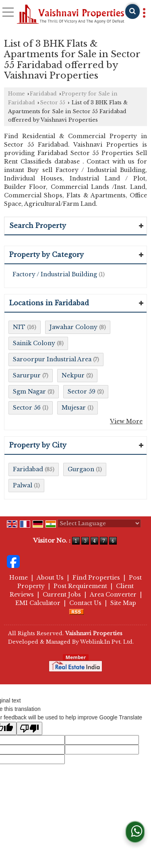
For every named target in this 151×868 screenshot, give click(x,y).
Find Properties (96, 578)
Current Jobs (62, 595)
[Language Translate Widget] (99, 523)
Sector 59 (82, 392)
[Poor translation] (29, 728)
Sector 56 (27, 408)
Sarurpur (27, 375)
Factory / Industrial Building (55, 274)
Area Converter (113, 595)
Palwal (23, 485)
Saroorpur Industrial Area (52, 359)
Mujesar (74, 408)
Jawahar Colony (73, 327)
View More (126, 421)
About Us (50, 578)
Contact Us (85, 603)
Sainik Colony (34, 343)
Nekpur (73, 375)
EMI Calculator (38, 603)
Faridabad (43, 94)
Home (17, 94)
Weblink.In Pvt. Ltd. (107, 642)
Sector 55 (53, 103)
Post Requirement (80, 586)
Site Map (123, 603)
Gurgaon (81, 469)
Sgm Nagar (29, 392)
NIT (19, 327)
